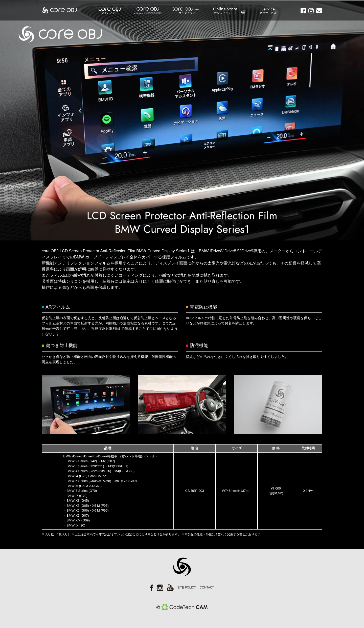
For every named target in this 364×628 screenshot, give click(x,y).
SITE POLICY (187, 588)
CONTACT (207, 588)
